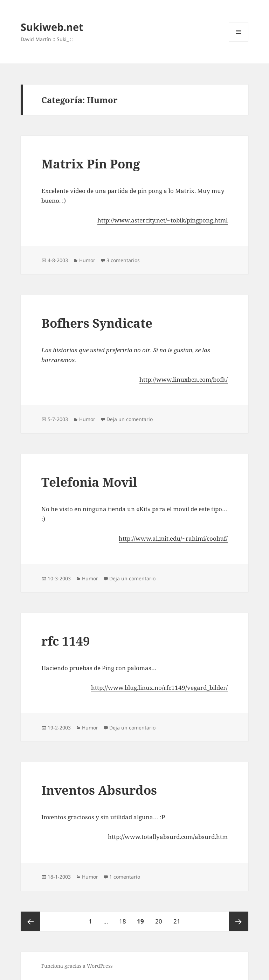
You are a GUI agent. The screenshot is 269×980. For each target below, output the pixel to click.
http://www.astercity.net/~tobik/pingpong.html (163, 220)
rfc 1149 (66, 641)
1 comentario (125, 877)
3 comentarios (123, 260)
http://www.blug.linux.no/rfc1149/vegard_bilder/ (159, 688)
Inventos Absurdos (99, 790)
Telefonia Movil (89, 482)
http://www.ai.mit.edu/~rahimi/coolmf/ (173, 538)
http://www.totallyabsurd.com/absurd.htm (168, 837)
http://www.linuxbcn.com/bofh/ (184, 379)
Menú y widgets (239, 42)
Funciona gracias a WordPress (77, 966)
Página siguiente (239, 921)
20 (161, 918)
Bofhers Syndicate (97, 323)
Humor (87, 260)
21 (179, 918)
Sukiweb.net (52, 27)
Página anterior (30, 921)
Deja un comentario (130, 419)
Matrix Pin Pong (91, 164)
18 (125, 918)
